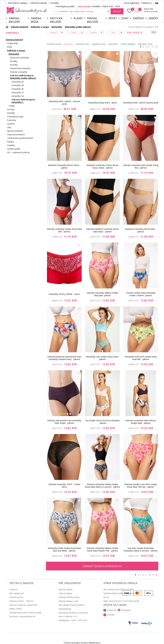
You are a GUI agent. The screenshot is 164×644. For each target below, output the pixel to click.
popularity (68, 44)
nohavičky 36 (18, 82)
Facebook (111, 610)
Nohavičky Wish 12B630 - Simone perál (64, 103)
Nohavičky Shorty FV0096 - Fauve (64, 294)
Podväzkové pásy (15, 117)
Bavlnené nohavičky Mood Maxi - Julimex (141, 230)
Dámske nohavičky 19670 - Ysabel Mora (64, 486)
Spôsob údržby (65, 589)
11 (153, 47)
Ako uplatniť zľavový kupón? (72, 605)
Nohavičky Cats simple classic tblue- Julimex (102, 358)
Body (10, 47)
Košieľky (11, 113)
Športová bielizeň (15, 131)
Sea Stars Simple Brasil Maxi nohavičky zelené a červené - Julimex (141, 549)
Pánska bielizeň (93, 20)
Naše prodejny (65, 593)
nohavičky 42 (18, 92)
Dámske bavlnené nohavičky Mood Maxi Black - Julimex (102, 230)
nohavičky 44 (18, 96)
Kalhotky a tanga (16, 50)
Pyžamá (11, 124)
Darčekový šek (16, 597)
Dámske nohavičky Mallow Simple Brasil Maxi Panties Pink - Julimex (102, 549)
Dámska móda (36, 20)
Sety (9, 127)
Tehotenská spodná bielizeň (20, 138)
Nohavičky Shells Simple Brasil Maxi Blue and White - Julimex (64, 549)
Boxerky (14, 65)
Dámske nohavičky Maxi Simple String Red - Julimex (141, 166)
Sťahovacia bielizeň (16, 134)
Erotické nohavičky (19, 72)
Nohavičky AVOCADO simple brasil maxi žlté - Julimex (141, 358)
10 (150, 575)
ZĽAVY (125, 18)
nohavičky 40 (18, 89)
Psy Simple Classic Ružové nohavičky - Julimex (102, 422)
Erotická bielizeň (56, 20)
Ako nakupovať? (17, 593)
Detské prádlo (14, 149)
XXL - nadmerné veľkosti (18, 152)
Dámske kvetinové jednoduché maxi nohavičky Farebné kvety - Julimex (64, 358)
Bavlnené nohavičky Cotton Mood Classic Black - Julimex (102, 166)
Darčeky (139, 18)
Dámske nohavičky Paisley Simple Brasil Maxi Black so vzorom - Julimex (102, 486)
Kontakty (55, 3)
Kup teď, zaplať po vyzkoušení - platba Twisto (24, 607)
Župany (11, 142)
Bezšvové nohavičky (19, 58)
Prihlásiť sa (146, 3)
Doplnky (11, 145)
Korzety (11, 109)
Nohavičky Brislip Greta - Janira (102, 103)
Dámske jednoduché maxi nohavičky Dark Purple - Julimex (64, 422)
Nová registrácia (132, 3)
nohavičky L (18, 102)
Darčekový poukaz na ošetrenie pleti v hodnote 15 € (73, 615)
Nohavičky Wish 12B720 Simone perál (141, 103)
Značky (153, 18)
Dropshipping (65, 609)
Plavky (78, 18)
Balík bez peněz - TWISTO (21, 601)
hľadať (117, 11)
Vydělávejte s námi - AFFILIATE (73, 620)
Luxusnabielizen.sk (26, 10)
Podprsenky (13, 43)
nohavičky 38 (18, 85)
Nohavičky (14, 54)
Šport (113, 18)
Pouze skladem (128, 44)
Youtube (111, 615)
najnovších (113, 44)
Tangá (12, 106)
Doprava (13, 589)
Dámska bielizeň (14, 20)
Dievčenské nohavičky (20, 68)
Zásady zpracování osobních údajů (25, 613)
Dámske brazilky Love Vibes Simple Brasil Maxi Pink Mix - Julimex (141, 486)
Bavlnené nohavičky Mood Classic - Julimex (64, 166)
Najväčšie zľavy (145, 44)
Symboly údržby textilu (69, 597)
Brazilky (14, 61)
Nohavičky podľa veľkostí (23, 78)
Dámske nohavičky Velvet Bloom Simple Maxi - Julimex (141, 422)
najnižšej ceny (82, 44)
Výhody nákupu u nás (68, 601)
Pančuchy (12, 120)
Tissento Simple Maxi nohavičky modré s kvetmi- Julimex (141, 294)
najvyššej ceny (99, 44)
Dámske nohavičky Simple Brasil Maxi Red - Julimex (64, 230)
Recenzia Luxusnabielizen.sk (22, 616)
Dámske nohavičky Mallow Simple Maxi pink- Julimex (102, 294)
